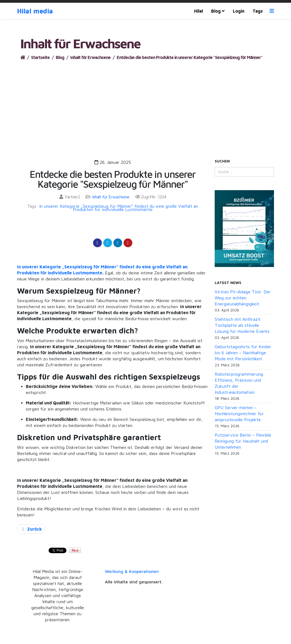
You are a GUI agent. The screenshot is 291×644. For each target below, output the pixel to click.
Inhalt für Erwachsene (90, 57)
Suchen (222, 161)
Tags (258, 11)
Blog (216, 11)
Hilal (198, 11)
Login (239, 11)
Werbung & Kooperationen (132, 571)
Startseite (40, 57)
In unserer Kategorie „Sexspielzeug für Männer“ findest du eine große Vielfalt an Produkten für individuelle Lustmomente (119, 208)
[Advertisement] (145, 102)
